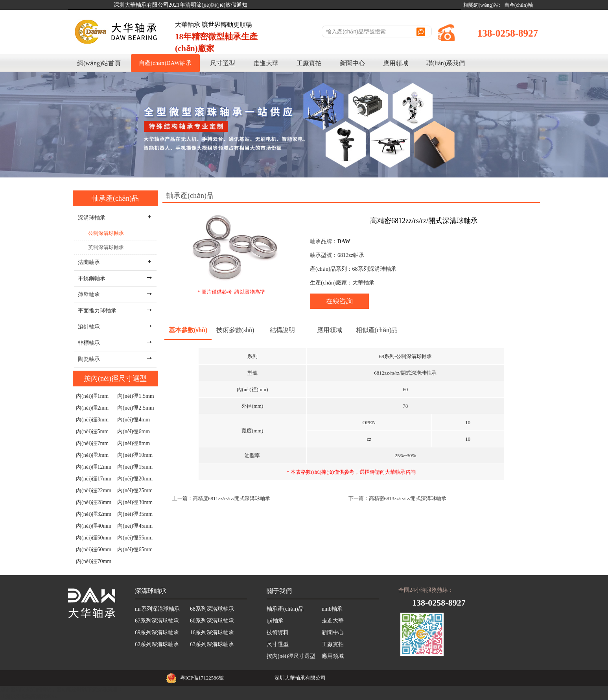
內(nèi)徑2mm (92, 408)
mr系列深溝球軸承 (157, 609)
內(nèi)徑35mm (135, 514)
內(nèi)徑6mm (134, 431)
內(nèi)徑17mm (94, 479)
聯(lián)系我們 (446, 63)
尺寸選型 (223, 63)
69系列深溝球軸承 (157, 633)
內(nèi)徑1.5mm (136, 396)
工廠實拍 (309, 63)
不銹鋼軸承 (92, 278)
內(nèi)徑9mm (92, 455)
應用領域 (396, 63)
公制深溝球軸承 (106, 233)
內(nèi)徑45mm (135, 526)
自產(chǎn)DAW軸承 (165, 63)
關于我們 (279, 591)
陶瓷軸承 (89, 359)
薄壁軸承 (89, 295)
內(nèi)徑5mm (92, 431)
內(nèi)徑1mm (92, 396)
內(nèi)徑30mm (135, 502)
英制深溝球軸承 (106, 247)
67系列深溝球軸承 (157, 621)
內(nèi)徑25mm (135, 490)
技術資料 (278, 633)
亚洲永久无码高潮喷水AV (29, 696)
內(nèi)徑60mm (94, 549)
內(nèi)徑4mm (134, 420)
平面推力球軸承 (97, 311)
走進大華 (266, 63)
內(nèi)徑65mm (135, 549)
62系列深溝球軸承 (157, 644)
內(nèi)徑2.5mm (136, 408)
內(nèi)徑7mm (92, 443)
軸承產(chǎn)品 (115, 198)
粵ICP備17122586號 (202, 678)
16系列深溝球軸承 (212, 633)
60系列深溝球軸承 (212, 621)
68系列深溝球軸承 (212, 609)
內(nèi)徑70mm (94, 561)
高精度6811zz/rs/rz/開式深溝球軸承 (231, 498)
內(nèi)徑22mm (94, 490)
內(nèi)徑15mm (135, 467)
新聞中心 (352, 63)
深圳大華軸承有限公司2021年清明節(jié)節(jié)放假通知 (181, 5)
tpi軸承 (275, 621)
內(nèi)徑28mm (94, 502)
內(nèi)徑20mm (135, 479)
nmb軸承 (332, 609)
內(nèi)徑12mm (94, 467)
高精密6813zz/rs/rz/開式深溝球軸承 (408, 498)
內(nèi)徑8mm (134, 443)
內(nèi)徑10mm (135, 455)
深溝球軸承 (151, 591)
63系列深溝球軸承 (212, 644)
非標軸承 (89, 343)
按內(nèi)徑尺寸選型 (115, 379)
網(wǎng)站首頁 (99, 63)
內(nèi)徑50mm (94, 538)
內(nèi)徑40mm (94, 526)
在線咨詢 (339, 301)
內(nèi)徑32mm (94, 514)
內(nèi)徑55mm (135, 538)
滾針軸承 (89, 327)
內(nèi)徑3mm (92, 420)
